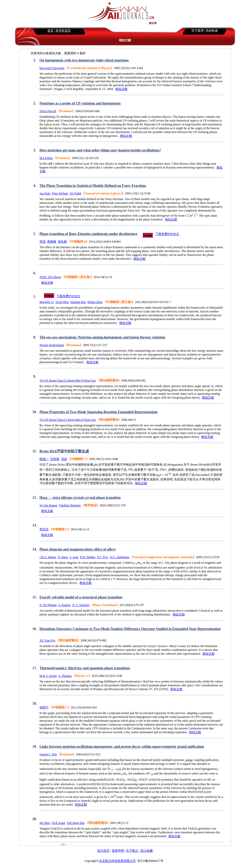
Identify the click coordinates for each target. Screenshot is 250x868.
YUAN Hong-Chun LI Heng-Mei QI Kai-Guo (68, 380)
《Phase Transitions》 (105, 605)
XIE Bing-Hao (76, 823)
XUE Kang (59, 823)
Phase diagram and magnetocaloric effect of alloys (78, 549)
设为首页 (103, 851)
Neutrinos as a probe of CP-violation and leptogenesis (80, 103)
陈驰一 (44, 459)
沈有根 (55, 459)
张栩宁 (44, 707)
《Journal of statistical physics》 (103, 193)
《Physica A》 (82, 676)
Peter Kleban (60, 193)
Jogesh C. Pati (48, 754)
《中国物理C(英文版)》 (78, 277)
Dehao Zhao (95, 302)
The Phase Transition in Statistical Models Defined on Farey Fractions (93, 186)
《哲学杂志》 (91, 505)
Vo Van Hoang (48, 505)
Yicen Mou (62, 302)
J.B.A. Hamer (48, 557)
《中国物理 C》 (78, 459)
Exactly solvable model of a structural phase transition (81, 597)
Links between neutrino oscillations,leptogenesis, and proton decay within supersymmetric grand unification (122, 747)
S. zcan (74, 557)
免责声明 (118, 851)
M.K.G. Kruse (48, 676)
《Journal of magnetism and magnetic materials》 (163, 557)
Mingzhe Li (47, 302)
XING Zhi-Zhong (50, 277)
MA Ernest (46, 158)
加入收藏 (147, 851)
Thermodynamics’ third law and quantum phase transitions (85, 668)
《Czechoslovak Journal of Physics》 (89, 68)
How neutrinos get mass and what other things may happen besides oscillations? (100, 150)
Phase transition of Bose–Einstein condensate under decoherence (88, 234)
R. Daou (63, 557)
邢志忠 (44, 529)
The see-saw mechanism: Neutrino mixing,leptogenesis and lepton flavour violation (102, 337)
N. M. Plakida (48, 605)
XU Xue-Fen (47, 640)
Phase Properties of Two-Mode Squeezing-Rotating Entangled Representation (98, 412)
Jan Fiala (45, 193)
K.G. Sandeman (120, 557)
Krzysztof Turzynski (52, 68)
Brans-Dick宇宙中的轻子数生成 (64, 451)
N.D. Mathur (88, 557)
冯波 (64, 459)
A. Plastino (65, 676)
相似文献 (121, 89)
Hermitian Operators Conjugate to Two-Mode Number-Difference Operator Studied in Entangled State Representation (130, 629)
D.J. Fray (103, 557)
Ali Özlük (75, 193)
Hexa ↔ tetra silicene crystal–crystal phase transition (80, 498)
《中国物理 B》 (78, 242)
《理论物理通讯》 (109, 380)
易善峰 (52, 242)
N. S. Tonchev (81, 605)
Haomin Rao (78, 302)
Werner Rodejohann (52, 345)
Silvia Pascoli (48, 111)
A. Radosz (64, 605)
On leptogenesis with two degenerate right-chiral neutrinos (84, 60)
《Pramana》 (66, 111)
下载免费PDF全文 (167, 234)
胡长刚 (62, 242)
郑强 (43, 242)
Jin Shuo (45, 823)
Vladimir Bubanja (70, 505)
